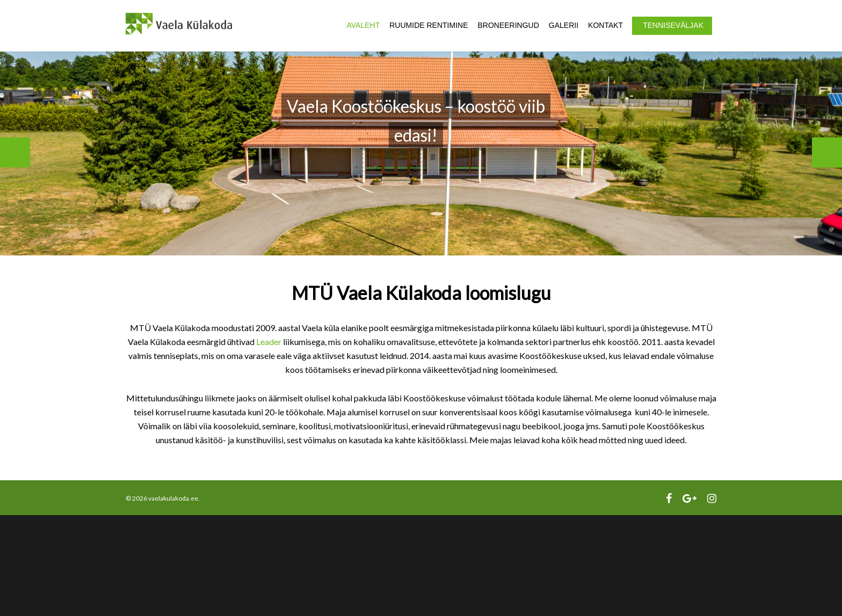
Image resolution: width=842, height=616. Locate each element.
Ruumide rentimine (429, 25)
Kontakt (605, 25)
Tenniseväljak (673, 25)
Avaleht (364, 25)
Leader (269, 342)
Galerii (564, 25)
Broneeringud (508, 25)
